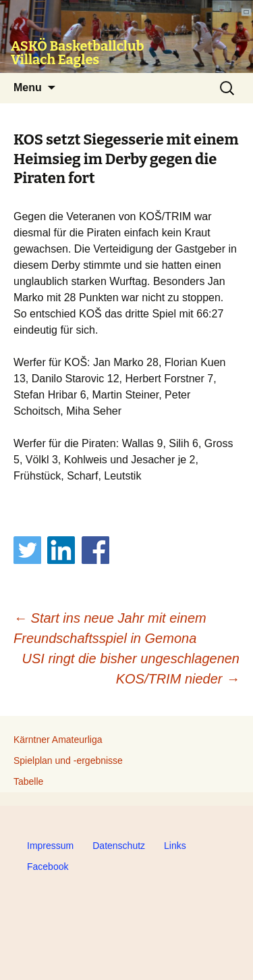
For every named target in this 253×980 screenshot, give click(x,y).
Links (175, 846)
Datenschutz (119, 846)
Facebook (48, 867)
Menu (28, 87)
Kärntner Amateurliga (58, 740)
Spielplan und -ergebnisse (68, 760)
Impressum (50, 846)
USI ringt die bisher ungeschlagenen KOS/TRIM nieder (131, 669)
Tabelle (28, 781)
